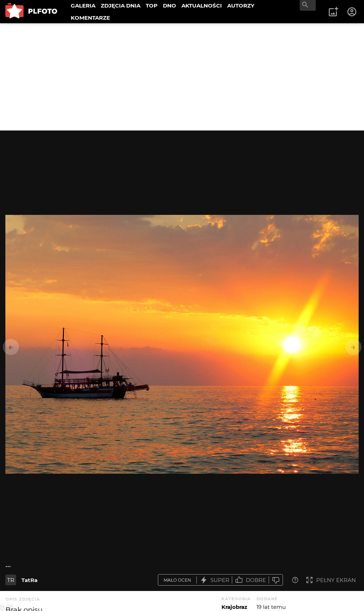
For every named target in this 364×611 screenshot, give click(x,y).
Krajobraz (234, 607)
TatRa (29, 580)
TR (11, 580)
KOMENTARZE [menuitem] (90, 18)
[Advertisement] (182, 77)
